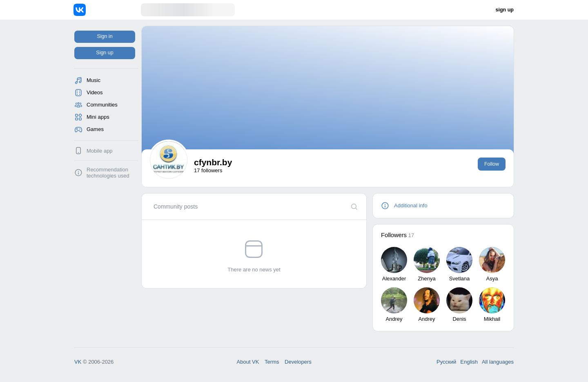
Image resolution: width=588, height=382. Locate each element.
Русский (446, 362)
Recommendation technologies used (108, 173)
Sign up (105, 53)
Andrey (394, 319)
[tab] (176, 207)
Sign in (105, 36)
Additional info (411, 205)
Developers (298, 362)
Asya (492, 279)
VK (78, 362)
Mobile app (100, 151)
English (469, 362)
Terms (272, 362)
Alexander (394, 279)
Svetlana (460, 279)
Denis (459, 319)
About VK (248, 362)
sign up (505, 10)
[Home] (107, 10)
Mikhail (492, 319)
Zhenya (427, 279)
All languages (498, 362)
